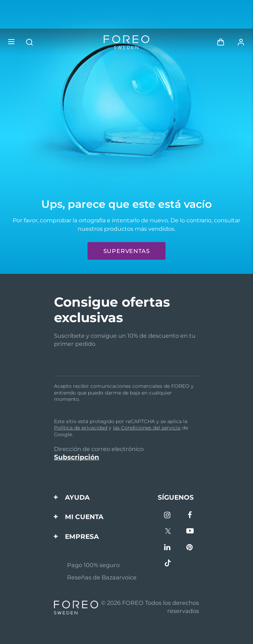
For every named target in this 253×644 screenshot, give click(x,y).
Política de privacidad (81, 428)
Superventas (127, 251)
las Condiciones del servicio (147, 428)
